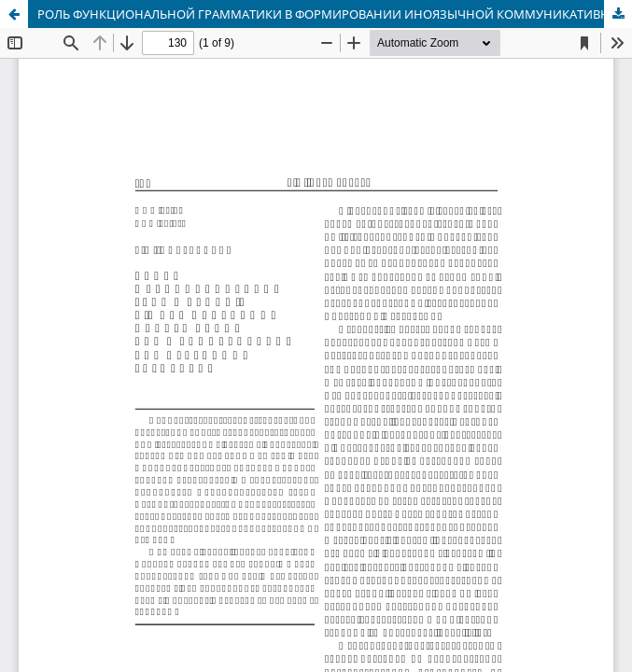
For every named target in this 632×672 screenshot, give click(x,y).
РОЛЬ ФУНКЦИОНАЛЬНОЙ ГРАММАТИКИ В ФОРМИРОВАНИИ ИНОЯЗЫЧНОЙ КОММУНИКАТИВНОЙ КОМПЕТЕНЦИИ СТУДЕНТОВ (335, 14)
